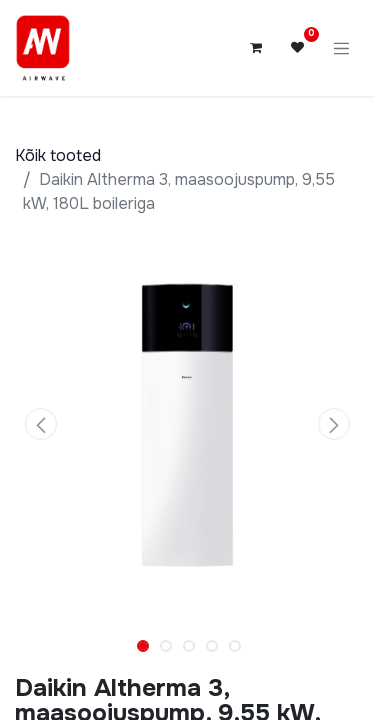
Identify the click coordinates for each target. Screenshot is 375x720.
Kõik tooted (58, 155)
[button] (41, 424)
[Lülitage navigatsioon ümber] (342, 48)
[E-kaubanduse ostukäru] (256, 48)
